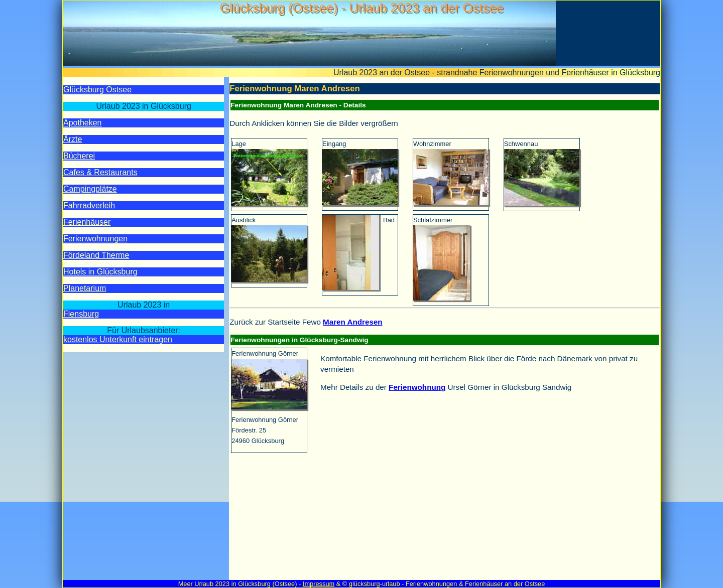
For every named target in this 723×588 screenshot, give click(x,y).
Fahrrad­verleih (89, 205)
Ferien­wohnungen (95, 239)
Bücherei (79, 156)
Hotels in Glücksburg (100, 272)
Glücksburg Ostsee (97, 90)
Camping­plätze (90, 189)
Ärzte (73, 139)
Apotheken (83, 123)
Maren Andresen (353, 322)
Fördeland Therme (96, 255)
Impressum (319, 584)
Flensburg (81, 314)
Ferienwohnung (417, 387)
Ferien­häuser (87, 222)
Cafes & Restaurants (100, 172)
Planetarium (85, 288)
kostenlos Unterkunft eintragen (118, 339)
